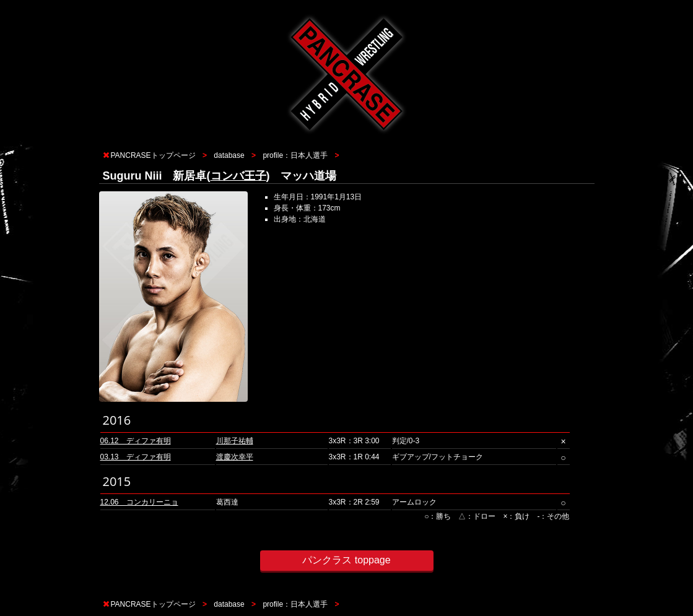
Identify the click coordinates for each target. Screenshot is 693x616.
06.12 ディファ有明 (136, 441)
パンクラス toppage (346, 560)
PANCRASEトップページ (153, 155)
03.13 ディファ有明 (136, 457)
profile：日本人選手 (295, 155)
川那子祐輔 (235, 441)
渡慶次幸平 (235, 457)
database (229, 155)
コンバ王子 (238, 176)
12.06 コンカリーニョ (139, 502)
